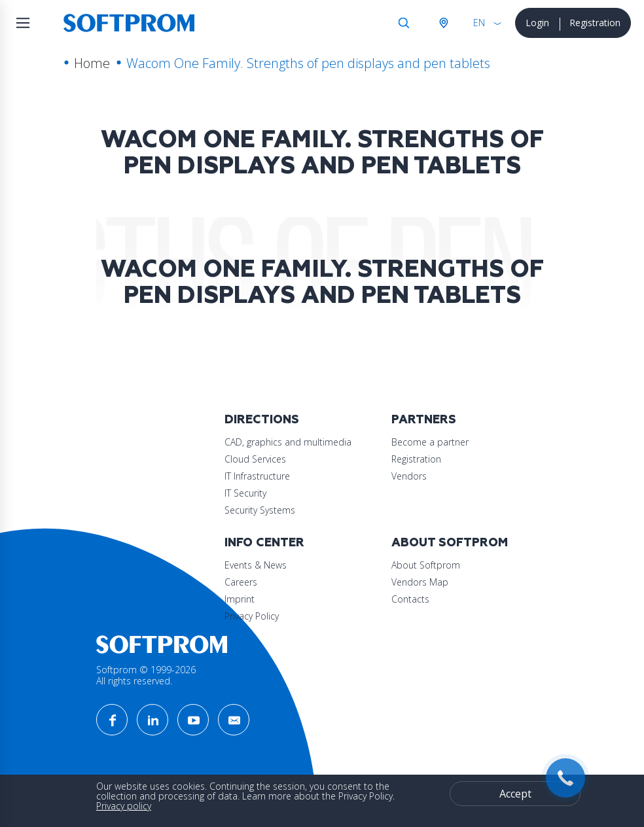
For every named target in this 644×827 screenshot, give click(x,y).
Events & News (256, 565)
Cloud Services (255, 459)
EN (479, 23)
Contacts (410, 599)
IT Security (245, 493)
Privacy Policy (252, 616)
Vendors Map (420, 582)
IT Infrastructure (257, 476)
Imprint (240, 599)
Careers (241, 582)
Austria (443, 23)
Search (404, 23)
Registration (595, 23)
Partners (424, 420)
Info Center (264, 543)
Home (92, 63)
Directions (262, 420)
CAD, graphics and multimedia (288, 442)
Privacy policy (124, 806)
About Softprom (450, 543)
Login (537, 23)
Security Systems (260, 510)
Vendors (409, 476)
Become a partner (430, 442)
